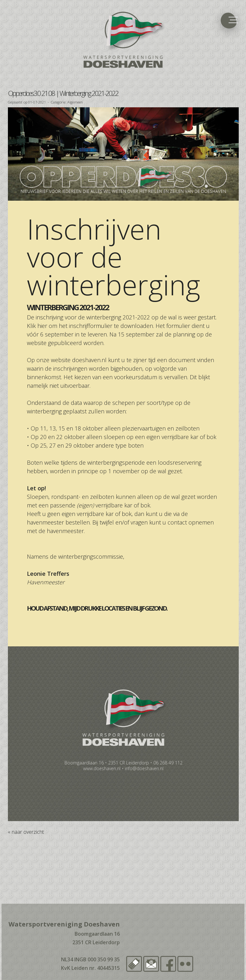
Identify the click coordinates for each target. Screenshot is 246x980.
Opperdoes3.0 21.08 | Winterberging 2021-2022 (63, 93)
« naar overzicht (26, 832)
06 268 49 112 (168, 763)
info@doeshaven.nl (144, 768)
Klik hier (37, 326)
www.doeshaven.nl (102, 768)
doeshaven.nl (89, 360)
